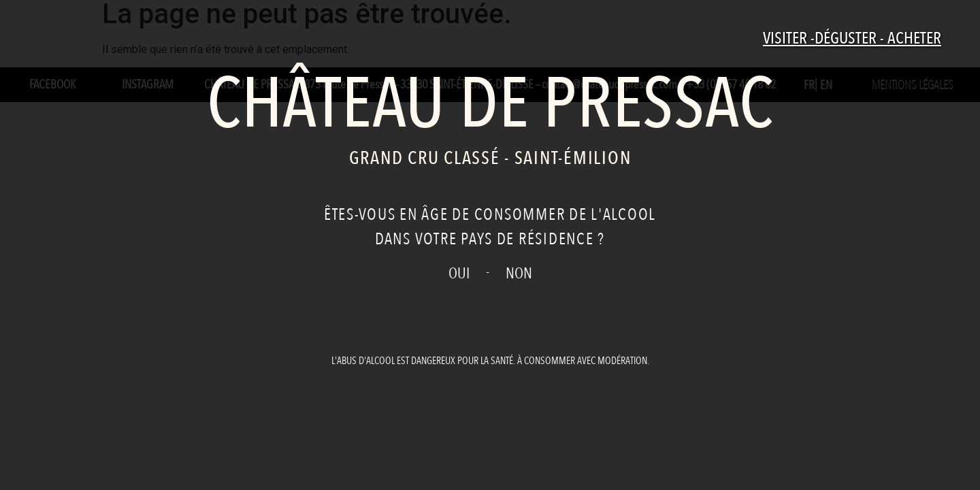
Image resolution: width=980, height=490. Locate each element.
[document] (490, 245)
